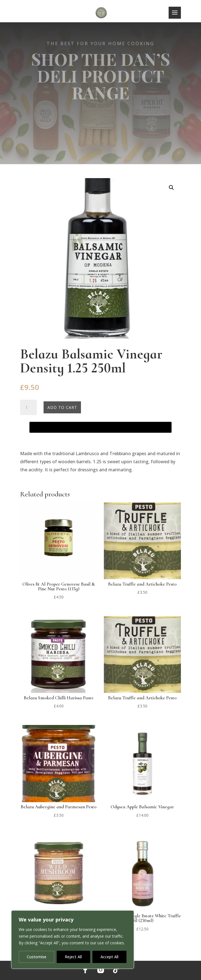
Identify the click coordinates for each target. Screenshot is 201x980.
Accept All (109, 957)
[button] (171, 188)
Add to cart (62, 407)
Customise (37, 957)
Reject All (73, 957)
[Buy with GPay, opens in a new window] (100, 427)
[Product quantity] (28, 407)
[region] (73, 940)
